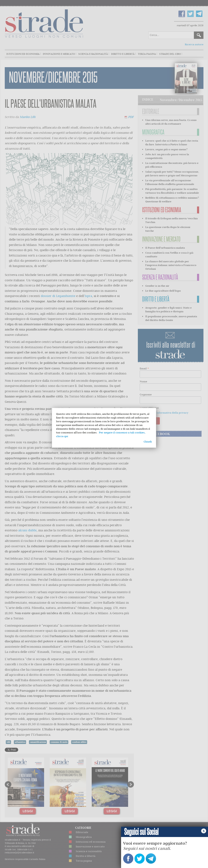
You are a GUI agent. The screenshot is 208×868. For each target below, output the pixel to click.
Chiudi (148, 442)
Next (131, 785)
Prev (8, 785)
